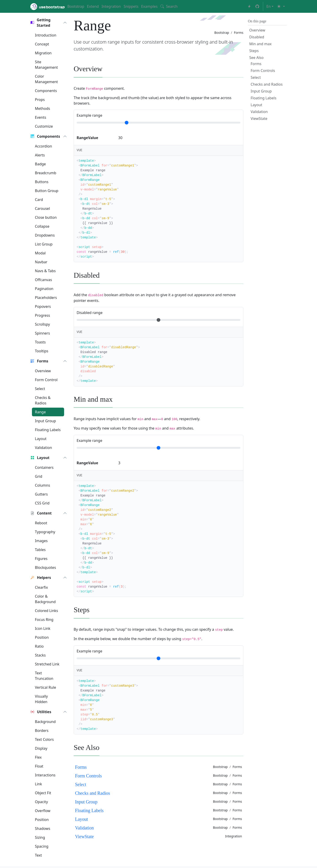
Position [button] (42, 637)
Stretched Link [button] (47, 664)
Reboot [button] (41, 523)
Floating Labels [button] (48, 430)
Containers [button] (44, 467)
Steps (254, 51)
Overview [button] (43, 371)
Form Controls (88, 776)
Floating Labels (89, 810)
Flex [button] (38, 757)
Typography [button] (45, 532)
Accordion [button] (43, 146)
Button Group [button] (47, 191)
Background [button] (45, 722)
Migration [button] (43, 53)
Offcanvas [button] (43, 280)
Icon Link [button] (43, 628)
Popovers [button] (43, 306)
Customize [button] (44, 126)
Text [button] (38, 855)
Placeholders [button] (46, 298)
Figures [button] (41, 559)
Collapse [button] (42, 226)
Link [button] (38, 784)
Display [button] (41, 748)
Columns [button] (42, 485)
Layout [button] (41, 439)
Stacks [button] (40, 655)
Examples (149, 6)
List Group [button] (44, 244)
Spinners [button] (42, 333)
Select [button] (40, 389)
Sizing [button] (40, 837)
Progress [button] (42, 315)
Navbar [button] (41, 262)
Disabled (257, 37)
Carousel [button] (42, 208)
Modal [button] (40, 253)
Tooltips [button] (42, 351)
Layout (82, 819)
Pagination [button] (44, 289)
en (269, 6)
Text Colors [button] (44, 739)
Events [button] (40, 117)
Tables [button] (40, 550)
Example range (89, 115)
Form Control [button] (46, 380)
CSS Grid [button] (42, 503)
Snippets (131, 6)
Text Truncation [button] (44, 676)
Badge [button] (40, 164)
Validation (84, 828)
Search (169, 6)
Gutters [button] (41, 494)
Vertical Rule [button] (45, 687)
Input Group (86, 802)
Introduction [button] (46, 35)
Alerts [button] (40, 155)
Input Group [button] (45, 421)
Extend (93, 6)
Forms (81, 767)
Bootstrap (76, 6)
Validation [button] (43, 448)
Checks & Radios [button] (43, 400)
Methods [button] (42, 108)
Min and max (260, 44)
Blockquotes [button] (45, 567)
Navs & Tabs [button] (45, 271)
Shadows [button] (43, 828)
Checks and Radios (92, 793)
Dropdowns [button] (45, 235)
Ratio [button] (39, 646)
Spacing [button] (42, 846)
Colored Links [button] (47, 611)
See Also (256, 58)
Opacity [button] (41, 802)
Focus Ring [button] (44, 620)
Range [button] (40, 412)
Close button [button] (46, 217)
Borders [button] (42, 731)
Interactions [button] (45, 775)
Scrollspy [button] (42, 324)
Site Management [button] (46, 65)
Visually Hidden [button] (41, 699)
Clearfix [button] (41, 587)
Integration (111, 6)
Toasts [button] (40, 342)
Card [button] (39, 200)
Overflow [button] (43, 811)
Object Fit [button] (43, 793)
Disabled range (90, 313)
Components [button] (46, 91)
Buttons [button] (42, 182)
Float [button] (39, 766)
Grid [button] (39, 476)
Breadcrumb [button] (46, 173)
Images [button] (41, 541)
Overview (257, 30)
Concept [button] (42, 44)
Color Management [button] (46, 79)
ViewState (84, 836)
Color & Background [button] (45, 599)
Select (81, 784)
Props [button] (40, 100)
